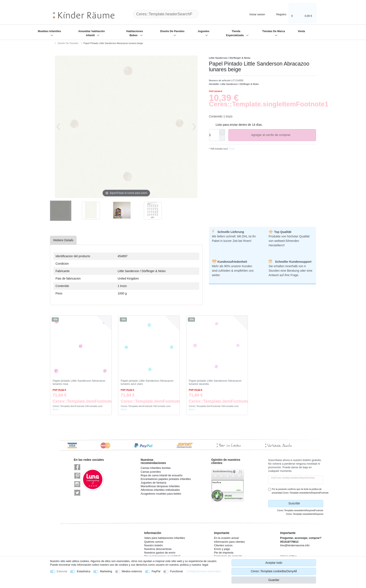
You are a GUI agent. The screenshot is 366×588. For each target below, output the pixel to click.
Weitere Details (63, 240)
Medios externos (132, 571)
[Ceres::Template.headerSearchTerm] (166, 14)
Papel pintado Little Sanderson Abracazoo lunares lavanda (215, 382)
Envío (232, 149)
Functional (176, 571)
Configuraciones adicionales (204, 571)
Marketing (106, 571)
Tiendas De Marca (274, 31)
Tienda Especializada (235, 33)
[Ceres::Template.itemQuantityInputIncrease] (222, 132)
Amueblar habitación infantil (92, 33)
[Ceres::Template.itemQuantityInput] (214, 135)
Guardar (274, 580)
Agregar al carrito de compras (282, 135)
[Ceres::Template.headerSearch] (205, 14)
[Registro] (278, 14)
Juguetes (204, 31)
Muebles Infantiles (49, 31)
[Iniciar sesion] (254, 14)
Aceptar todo (274, 563)
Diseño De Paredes (172, 31)
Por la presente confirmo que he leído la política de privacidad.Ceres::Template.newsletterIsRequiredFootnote (300, 491)
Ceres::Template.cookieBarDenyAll (274, 571)
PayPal (156, 571)
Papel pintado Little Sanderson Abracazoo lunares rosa (79, 382)
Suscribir (304, 504)
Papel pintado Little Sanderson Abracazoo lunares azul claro (147, 382)
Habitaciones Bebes (135, 33)
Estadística (84, 571)
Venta (301, 31)
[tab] (63, 240)
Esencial (62, 571)
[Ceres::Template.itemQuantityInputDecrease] (222, 138)
